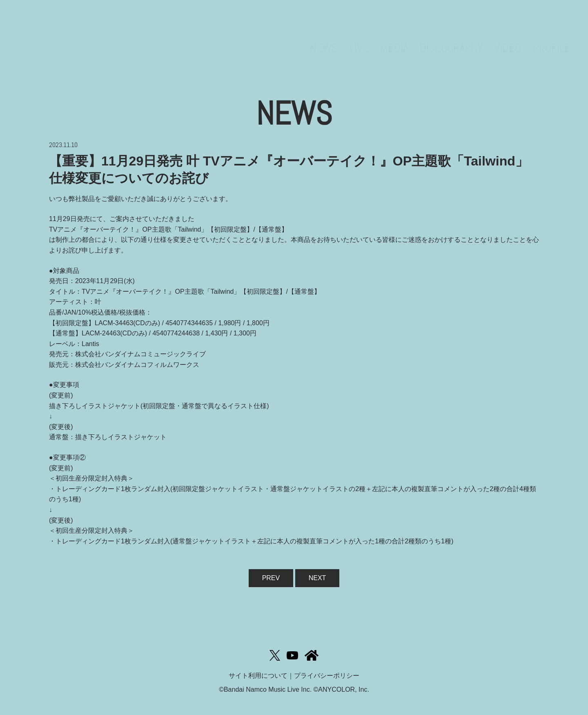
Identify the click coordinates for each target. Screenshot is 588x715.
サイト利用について (258, 676)
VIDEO (508, 35)
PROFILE (552, 35)
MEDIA (394, 35)
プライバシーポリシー (327, 676)
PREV (271, 578)
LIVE (359, 35)
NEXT (317, 578)
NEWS (324, 35)
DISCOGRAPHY (451, 35)
